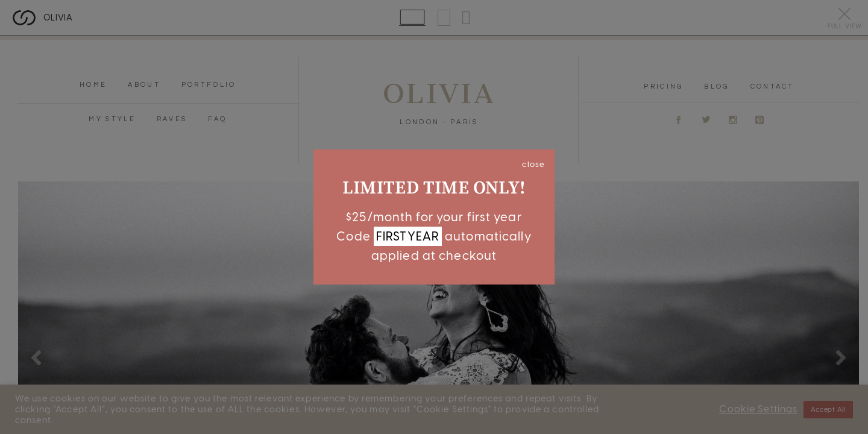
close (533, 164)
